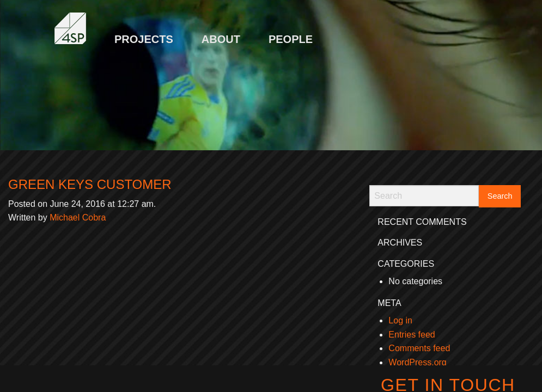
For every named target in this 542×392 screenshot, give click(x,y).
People (291, 39)
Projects (144, 39)
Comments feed (419, 348)
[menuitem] (144, 34)
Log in (400, 320)
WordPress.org (417, 362)
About (221, 39)
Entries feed (412, 335)
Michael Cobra (78, 218)
